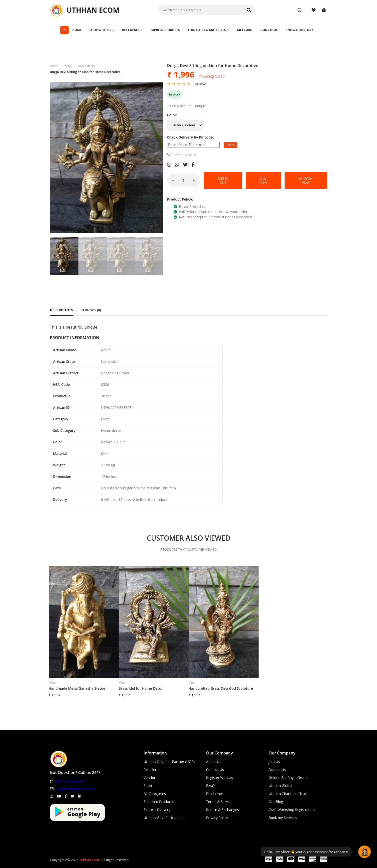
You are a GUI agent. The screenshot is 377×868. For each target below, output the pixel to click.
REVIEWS (91, 310)
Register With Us (219, 778)
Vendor (150, 778)
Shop (148, 786)
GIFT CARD (245, 30)
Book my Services (283, 818)
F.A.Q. (211, 786)
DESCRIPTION (62, 310)
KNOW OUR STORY (299, 30)
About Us (214, 762)
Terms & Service (219, 802)
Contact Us (215, 770)
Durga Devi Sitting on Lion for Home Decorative (85, 72)
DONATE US (269, 30)
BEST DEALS (132, 30)
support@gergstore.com (76, 789)
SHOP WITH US (102, 30)
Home (54, 66)
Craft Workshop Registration (292, 810)
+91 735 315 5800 (70, 781)
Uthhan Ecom (90, 860)
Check (230, 145)
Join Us (274, 762)
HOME (77, 30)
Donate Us (277, 770)
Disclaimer (215, 794)
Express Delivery (157, 810)
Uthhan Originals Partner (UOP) (169, 762)
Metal (68, 66)
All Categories (155, 794)
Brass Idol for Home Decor (141, 688)
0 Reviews (199, 84)
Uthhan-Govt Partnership (164, 818)
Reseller (150, 770)
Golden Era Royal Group (288, 778)
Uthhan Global (280, 786)
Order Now (306, 180)
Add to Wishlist (185, 155)
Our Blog (276, 802)
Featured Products (159, 802)
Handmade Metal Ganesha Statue (77, 688)
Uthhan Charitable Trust (288, 794)
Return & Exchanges (222, 810)
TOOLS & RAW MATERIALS (208, 30)
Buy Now (263, 180)
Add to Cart (223, 180)
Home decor (87, 66)
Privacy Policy (217, 818)
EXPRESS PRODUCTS (165, 30)
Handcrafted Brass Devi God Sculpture (221, 688)
